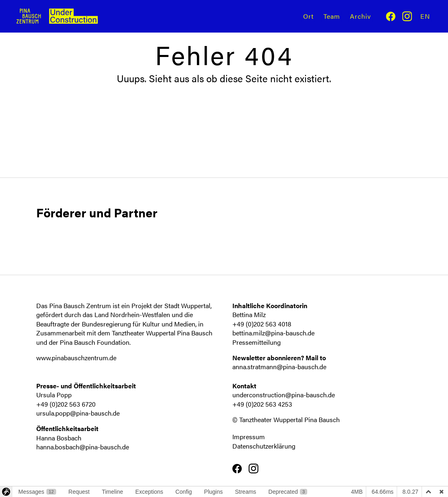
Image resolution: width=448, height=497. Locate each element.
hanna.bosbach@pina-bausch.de (83, 447)
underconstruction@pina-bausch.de (284, 395)
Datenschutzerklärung (264, 446)
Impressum (249, 437)
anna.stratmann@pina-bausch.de (279, 367)
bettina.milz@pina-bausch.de (273, 333)
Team (332, 16)
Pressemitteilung (257, 342)
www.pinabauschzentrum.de (76, 358)
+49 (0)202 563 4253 (262, 404)
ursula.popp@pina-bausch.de (78, 413)
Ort (308, 16)
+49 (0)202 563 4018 (262, 324)
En (425, 16)
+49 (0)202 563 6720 (66, 404)
